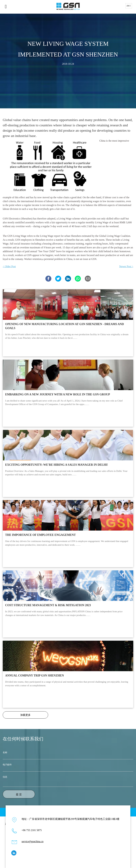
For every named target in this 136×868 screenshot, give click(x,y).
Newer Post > (126, 266)
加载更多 (25, 715)
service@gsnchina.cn (33, 841)
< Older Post (9, 266)
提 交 (19, 794)
